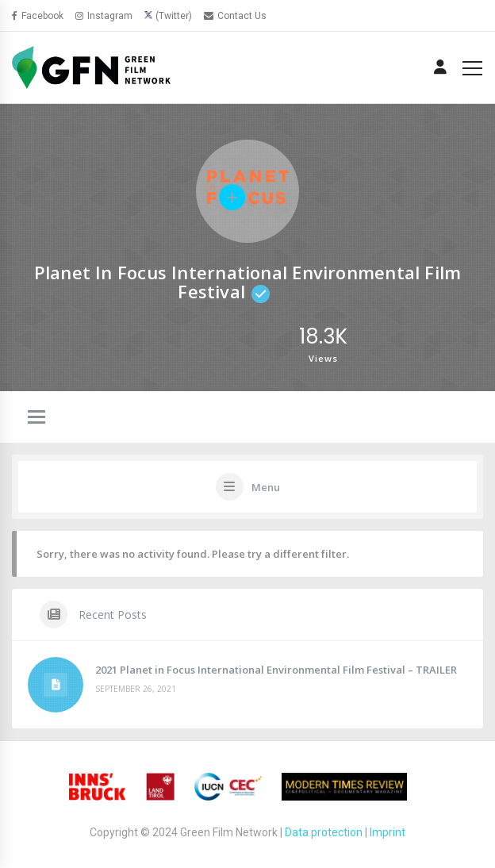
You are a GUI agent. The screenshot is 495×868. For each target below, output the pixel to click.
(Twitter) (174, 16)
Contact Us (235, 16)
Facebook (38, 16)
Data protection (324, 832)
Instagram (104, 16)
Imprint (388, 832)
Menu (266, 487)
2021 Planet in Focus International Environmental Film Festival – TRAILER (276, 670)
